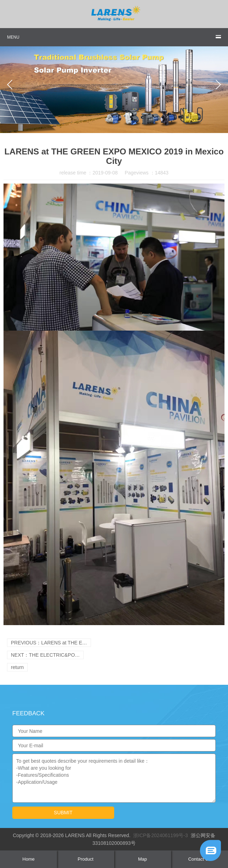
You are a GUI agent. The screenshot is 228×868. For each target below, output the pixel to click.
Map (142, 859)
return (17, 667)
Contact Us (200, 859)
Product (86, 859)
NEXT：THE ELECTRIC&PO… (45, 655)
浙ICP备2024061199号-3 (161, 835)
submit (63, 813)
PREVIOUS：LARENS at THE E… (49, 643)
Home (29, 859)
